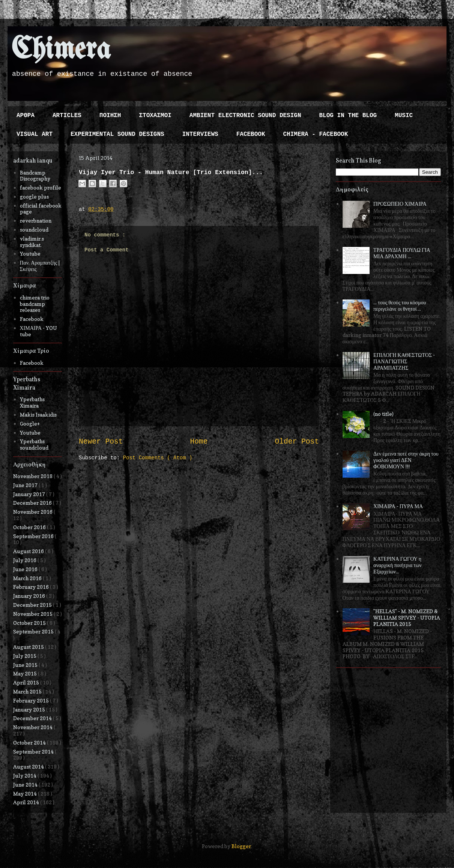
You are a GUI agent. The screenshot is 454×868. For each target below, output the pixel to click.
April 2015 (27, 682)
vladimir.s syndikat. (32, 242)
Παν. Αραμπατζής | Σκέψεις (40, 266)
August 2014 (29, 766)
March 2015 (28, 691)
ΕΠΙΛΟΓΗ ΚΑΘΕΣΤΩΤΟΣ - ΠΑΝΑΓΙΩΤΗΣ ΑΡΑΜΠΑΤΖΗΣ (404, 361)
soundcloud (34, 229)
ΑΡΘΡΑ (26, 116)
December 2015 (33, 605)
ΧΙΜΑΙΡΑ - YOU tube (39, 331)
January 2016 (30, 596)
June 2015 (26, 665)
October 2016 (30, 527)
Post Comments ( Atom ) (158, 458)
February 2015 (32, 700)
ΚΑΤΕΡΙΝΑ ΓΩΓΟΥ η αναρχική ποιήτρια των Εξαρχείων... (397, 565)
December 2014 (33, 718)
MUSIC (404, 116)
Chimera (61, 50)
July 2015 (25, 656)
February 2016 (32, 587)
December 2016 (33, 503)
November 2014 (33, 727)
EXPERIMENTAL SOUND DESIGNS (117, 134)
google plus (34, 196)
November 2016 (33, 512)
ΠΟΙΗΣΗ (110, 116)
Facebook (32, 319)
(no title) (383, 414)
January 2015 (30, 709)
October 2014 (30, 742)
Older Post (297, 442)
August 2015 (29, 647)
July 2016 (25, 560)
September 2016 (34, 536)
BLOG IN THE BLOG (348, 116)
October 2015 (30, 623)
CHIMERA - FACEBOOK (315, 134)
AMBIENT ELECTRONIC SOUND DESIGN (245, 116)
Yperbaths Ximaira (32, 402)
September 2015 (34, 631)
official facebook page (41, 209)
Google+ (30, 423)
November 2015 (33, 614)
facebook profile (41, 187)
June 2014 (26, 785)
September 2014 (34, 751)
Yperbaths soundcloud (34, 444)
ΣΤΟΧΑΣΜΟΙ (155, 116)
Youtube (30, 253)
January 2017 (30, 494)
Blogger (241, 846)
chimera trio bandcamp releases (35, 304)
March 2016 (28, 578)
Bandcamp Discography (35, 176)
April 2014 (27, 802)
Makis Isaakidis (38, 414)
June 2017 (26, 485)
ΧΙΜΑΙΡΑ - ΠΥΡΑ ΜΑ (398, 506)
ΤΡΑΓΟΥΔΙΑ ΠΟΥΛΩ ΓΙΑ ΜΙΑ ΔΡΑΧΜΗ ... (402, 253)
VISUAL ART (35, 134)
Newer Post (101, 442)
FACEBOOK (251, 134)
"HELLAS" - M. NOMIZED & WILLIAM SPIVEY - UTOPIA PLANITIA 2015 (407, 618)
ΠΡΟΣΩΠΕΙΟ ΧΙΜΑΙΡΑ (400, 204)
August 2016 (29, 551)
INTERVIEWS (200, 134)
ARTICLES (67, 116)
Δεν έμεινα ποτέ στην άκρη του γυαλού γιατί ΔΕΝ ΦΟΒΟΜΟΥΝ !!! (406, 460)
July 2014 (25, 775)
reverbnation (36, 220)
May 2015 (26, 673)
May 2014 (26, 794)
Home (199, 442)
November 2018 (33, 476)
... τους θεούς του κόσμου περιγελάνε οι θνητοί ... (400, 305)
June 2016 (26, 569)
